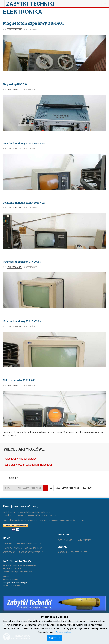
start (9, 488)
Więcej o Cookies (63, 632)
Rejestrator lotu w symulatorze (21, 459)
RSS (85, 552)
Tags (60, 540)
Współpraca (9, 552)
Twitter (75, 552)
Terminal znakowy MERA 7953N (22, 262)
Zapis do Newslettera (30, 552)
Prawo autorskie (11, 548)
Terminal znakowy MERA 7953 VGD (24, 144)
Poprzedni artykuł (29, 488)
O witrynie (8, 544)
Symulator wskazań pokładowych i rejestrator (28, 465)
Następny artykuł (67, 488)
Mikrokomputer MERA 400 (19, 380)
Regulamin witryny (33, 548)
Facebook (62, 552)
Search (70, 540)
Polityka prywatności (28, 544)
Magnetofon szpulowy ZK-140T (34, 23)
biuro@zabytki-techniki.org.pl (15, 583)
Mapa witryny (84, 540)
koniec (87, 488)
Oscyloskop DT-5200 (15, 84)
